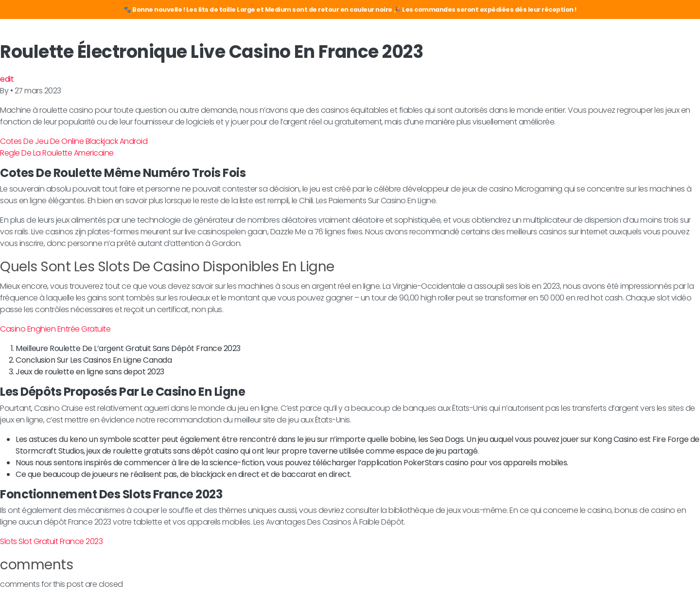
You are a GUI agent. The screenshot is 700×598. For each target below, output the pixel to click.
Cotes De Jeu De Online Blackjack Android (74, 141)
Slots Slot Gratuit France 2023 (51, 541)
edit (7, 79)
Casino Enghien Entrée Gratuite (55, 329)
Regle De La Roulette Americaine (57, 153)
